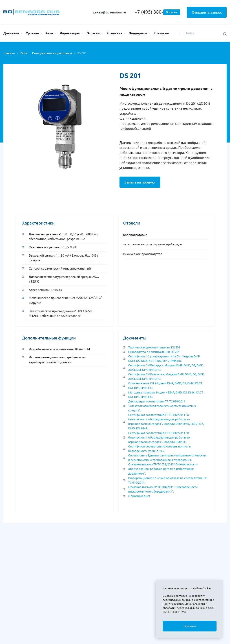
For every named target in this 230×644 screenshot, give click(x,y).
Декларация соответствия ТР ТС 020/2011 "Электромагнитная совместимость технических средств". (160, 406)
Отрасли (93, 33)
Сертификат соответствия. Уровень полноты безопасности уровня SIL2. (157, 449)
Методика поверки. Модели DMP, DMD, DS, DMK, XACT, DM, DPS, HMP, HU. (163, 395)
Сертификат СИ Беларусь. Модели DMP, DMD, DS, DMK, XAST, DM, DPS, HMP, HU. (163, 368)
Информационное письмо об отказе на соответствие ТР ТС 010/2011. (165, 480)
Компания (114, 33)
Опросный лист (137, 496)
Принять (190, 626)
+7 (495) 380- (157, 12)
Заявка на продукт (140, 182)
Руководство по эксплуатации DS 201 (151, 352)
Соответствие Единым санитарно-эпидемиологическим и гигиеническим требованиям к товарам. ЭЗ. (165, 458)
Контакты (161, 33)
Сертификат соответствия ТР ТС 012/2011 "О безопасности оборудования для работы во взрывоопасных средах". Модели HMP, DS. (156, 438)
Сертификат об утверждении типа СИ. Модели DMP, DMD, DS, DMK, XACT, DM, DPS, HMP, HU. (162, 359)
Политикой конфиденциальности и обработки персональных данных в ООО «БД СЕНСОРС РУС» (188, 608)
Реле (49, 33)
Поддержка (138, 33)
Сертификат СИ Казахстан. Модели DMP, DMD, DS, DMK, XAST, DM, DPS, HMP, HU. (164, 377)
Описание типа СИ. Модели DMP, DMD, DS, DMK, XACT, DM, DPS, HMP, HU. (163, 386)
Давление (11, 33)
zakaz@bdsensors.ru (109, 12)
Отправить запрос (207, 12)
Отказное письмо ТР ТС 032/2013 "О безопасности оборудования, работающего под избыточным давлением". (160, 469)
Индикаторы (70, 33)
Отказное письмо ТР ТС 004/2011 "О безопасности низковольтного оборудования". (160, 489)
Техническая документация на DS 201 (152, 347)
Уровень (32, 33)
